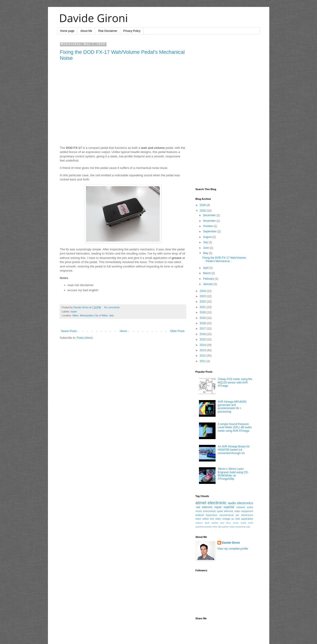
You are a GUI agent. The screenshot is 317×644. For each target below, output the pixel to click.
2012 (203, 356)
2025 (203, 211)
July (206, 242)
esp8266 (229, 507)
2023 (203, 296)
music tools (247, 523)
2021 (203, 307)
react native (202, 519)
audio (250, 507)
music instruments (206, 511)
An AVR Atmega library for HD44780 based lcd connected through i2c (234, 450)
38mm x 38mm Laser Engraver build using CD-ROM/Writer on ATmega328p (233, 474)
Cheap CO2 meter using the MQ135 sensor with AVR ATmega (235, 382)
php (220, 527)
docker (215, 523)
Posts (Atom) (85, 338)
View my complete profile (233, 549)
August (208, 237)
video (218, 519)
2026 (203, 205)
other (215, 527)
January (208, 284)
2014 (203, 345)
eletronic (207, 507)
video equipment (244, 511)
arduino (199, 523)
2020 (203, 312)
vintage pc (228, 519)
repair (74, 312)
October (208, 226)
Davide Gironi (231, 543)
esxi (222, 523)
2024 (203, 291)
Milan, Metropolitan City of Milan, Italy (93, 315)
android (200, 515)
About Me (86, 31)
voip (248, 527)
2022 (203, 302)
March (207, 273)
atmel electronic (211, 503)
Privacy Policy (132, 31)
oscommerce (227, 515)
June (206, 248)
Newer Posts (69, 331)
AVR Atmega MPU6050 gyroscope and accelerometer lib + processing (232, 407)
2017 (203, 329)
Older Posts (177, 331)
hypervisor (212, 515)
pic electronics (244, 515)
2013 (203, 350)
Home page (67, 31)
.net (198, 507)
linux (228, 523)
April (206, 268)
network (241, 507)
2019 (203, 318)
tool (212, 519)
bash (207, 523)
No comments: (112, 307)
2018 (203, 323)
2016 (203, 334)
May (206, 253)
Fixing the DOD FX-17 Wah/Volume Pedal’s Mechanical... (224, 259)
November (210, 221)
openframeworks (204, 527)
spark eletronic (225, 511)
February (209, 279)
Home (123, 331)
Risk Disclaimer (108, 31)
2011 (203, 361)
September (210, 231)
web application (244, 519)
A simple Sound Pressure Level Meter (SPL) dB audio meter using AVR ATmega (235, 427)
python (226, 527)
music (236, 523)
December (210, 215)
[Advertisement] (224, 112)
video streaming (237, 527)
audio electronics (241, 503)
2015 (203, 339)
